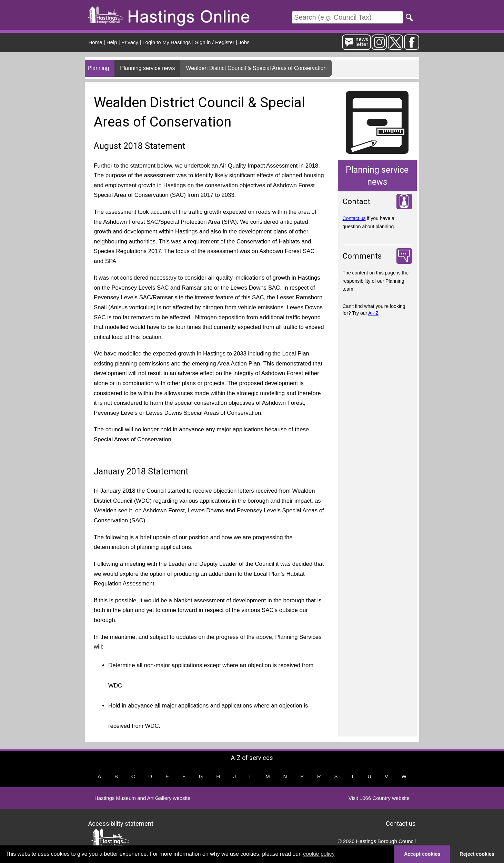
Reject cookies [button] (477, 854)
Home (95, 42)
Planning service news (147, 68)
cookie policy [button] (319, 854)
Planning (98, 68)
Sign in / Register (215, 42)
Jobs (244, 42)
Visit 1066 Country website (379, 798)
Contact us (354, 218)
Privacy (130, 42)
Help (112, 42)
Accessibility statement (121, 823)
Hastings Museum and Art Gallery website (142, 798)
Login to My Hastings (167, 42)
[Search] (347, 17)
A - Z (373, 313)
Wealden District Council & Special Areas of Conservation (256, 68)
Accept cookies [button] (422, 854)
